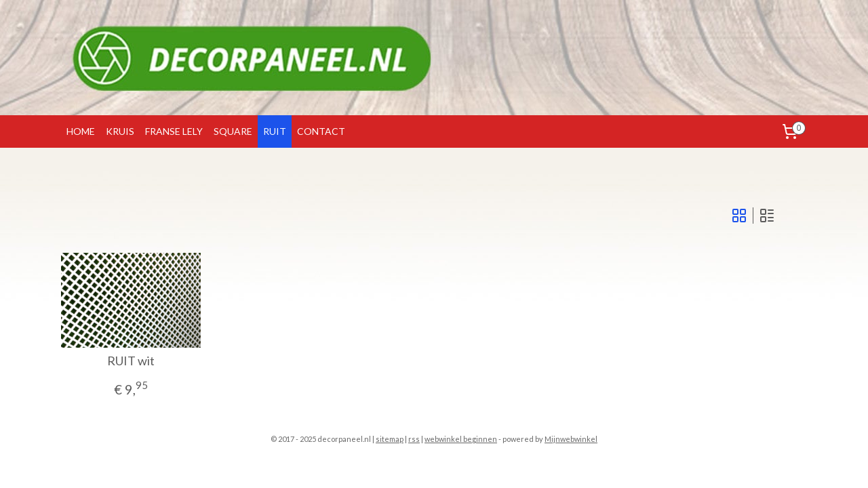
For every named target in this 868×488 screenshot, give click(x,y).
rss (414, 439)
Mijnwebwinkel (571, 439)
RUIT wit (131, 361)
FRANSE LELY (174, 131)
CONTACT (321, 131)
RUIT (275, 131)
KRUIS (120, 131)
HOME (81, 131)
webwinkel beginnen (461, 439)
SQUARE (233, 131)
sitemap (390, 439)
